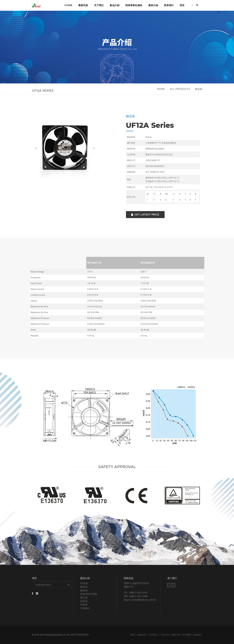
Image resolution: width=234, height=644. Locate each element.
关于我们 (99, 5)
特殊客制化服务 (134, 5)
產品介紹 (115, 5)
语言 (182, 5)
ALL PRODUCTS (180, 89)
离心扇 (84, 598)
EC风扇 (84, 583)
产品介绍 (165, 635)
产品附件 (85, 608)
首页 (133, 635)
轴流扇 (84, 587)
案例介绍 (176, 635)
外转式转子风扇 (88, 594)
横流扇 (84, 590)
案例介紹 (153, 5)
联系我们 (169, 5)
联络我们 (198, 635)
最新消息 (142, 635)
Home (69, 5)
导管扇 (84, 605)
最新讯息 (83, 5)
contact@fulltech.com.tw (143, 600)
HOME (161, 89)
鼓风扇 (84, 601)
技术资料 (187, 635)
